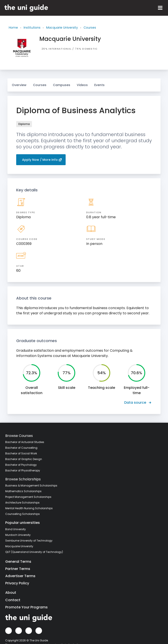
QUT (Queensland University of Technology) (34, 552)
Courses (40, 83)
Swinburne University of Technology (29, 541)
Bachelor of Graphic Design (24, 459)
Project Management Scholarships (28, 497)
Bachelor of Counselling (21, 448)
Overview (19, 85)
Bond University (16, 529)
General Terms (18, 562)
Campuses (62, 83)
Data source (138, 402)
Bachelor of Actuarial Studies (25, 442)
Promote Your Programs (26, 607)
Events (99, 85)
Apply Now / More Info (42, 160)
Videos (82, 83)
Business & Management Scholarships (31, 486)
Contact (13, 600)
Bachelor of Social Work (21, 453)
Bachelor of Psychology (21, 465)
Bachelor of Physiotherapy (23, 470)
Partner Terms (18, 569)
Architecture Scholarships (22, 503)
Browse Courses (19, 436)
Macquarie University (19, 546)
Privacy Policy (17, 583)
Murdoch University (18, 535)
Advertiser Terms (20, 576)
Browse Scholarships (23, 479)
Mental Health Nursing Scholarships (29, 508)
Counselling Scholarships (23, 514)
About (11, 593)
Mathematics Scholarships (23, 491)
